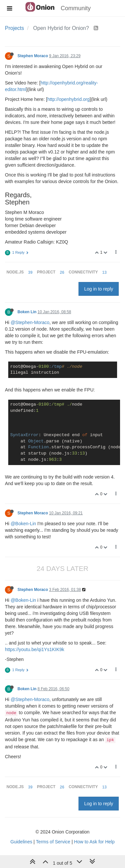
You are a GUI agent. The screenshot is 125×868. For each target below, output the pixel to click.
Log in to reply (99, 289)
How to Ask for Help (94, 842)
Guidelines (21, 842)
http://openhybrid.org (68, 99)
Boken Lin (27, 312)
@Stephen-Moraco (30, 322)
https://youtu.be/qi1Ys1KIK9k (35, 649)
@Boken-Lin (23, 524)
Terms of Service (53, 842)
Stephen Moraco (33, 56)
